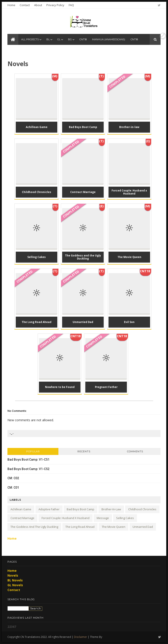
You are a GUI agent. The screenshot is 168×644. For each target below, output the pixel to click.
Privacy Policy (55, 5)
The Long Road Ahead (80, 527)
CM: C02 (13, 478)
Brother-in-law (111, 509)
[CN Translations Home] (13, 39)
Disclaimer (80, 637)
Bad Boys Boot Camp (80, 509)
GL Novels (15, 585)
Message (103, 518)
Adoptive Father (49, 509)
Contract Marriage (22, 518)
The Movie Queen (114, 527)
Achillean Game (21, 509)
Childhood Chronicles (142, 509)
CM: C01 (13, 488)
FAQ (71, 5)
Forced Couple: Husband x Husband (66, 518)
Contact (25, 5)
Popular (33, 451)
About (38, 5)
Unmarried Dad (143, 527)
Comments (135, 451)
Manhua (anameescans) (109, 39)
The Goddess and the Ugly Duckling (34, 527)
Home (11, 5)
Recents (84, 451)
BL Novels (15, 580)
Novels (13, 575)
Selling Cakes (125, 518)
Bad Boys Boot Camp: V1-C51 (28, 460)
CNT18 (83, 39)
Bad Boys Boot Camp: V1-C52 (28, 469)
